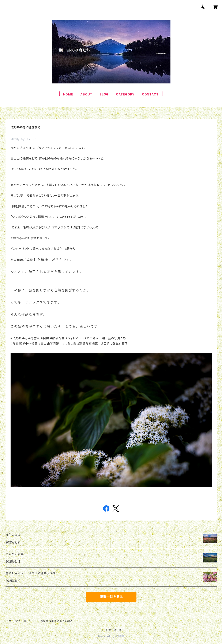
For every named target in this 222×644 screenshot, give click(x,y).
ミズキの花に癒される (26, 127)
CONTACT (150, 94)
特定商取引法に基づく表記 (56, 621)
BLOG (104, 94)
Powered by (111, 636)
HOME (68, 94)
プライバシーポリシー (21, 621)
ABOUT (86, 94)
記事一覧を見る (111, 597)
